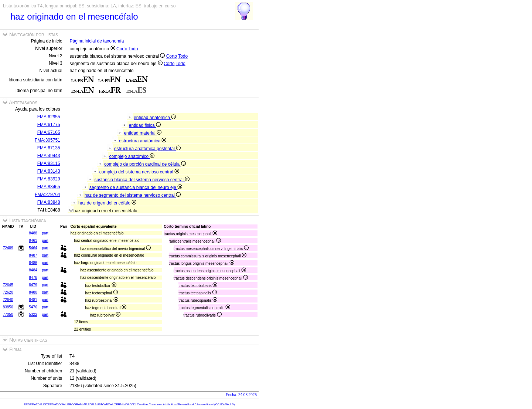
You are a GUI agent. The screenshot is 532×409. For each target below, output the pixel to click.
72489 (8, 248)
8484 (33, 270)
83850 (8, 307)
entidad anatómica (155, 118)
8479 (33, 285)
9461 (33, 241)
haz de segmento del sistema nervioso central (133, 195)
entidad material (143, 133)
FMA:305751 (47, 140)
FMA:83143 (49, 171)
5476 (33, 307)
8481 (33, 300)
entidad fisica (145, 125)
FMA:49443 (49, 156)
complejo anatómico (132, 156)
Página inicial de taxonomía (97, 41)
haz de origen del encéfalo (107, 203)
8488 (33, 233)
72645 (8, 285)
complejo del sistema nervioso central (139, 172)
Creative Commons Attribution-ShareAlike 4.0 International (175, 404)
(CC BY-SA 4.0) (224, 404)
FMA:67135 (49, 148)
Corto (122, 49)
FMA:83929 (49, 179)
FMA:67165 (49, 132)
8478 (33, 278)
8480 (33, 292)
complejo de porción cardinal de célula (145, 164)
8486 (33, 263)
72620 (8, 292)
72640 (8, 300)
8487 (33, 255)
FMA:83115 (49, 163)
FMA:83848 (49, 202)
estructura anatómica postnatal (147, 149)
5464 (33, 248)
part (45, 233)
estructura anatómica (143, 141)
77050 (8, 315)
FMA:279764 (47, 195)
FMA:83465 (49, 187)
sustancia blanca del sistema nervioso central (142, 180)
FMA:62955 (49, 117)
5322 (33, 315)
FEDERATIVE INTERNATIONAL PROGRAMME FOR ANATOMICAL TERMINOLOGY (80, 404)
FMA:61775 (49, 125)
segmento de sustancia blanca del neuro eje (136, 187)
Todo (133, 49)
